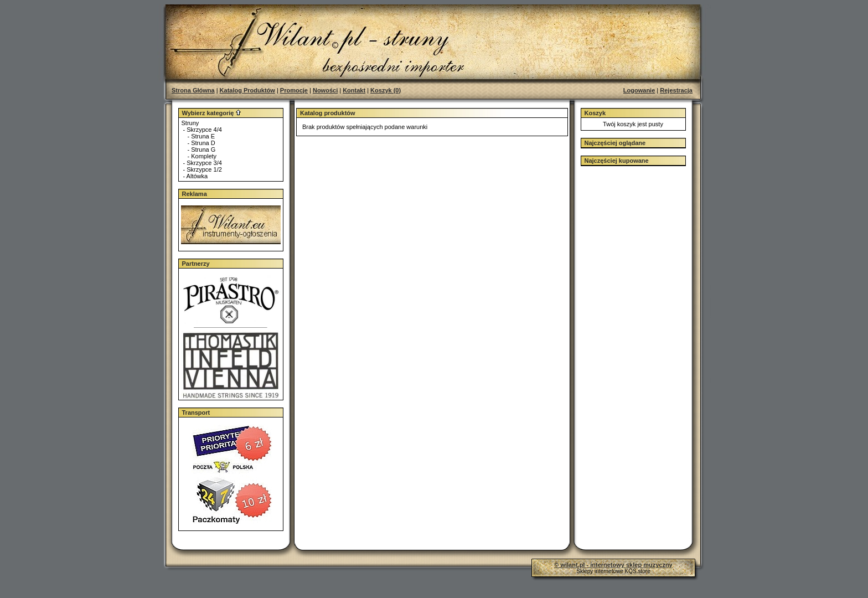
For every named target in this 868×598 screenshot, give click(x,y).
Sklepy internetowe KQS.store (613, 571)
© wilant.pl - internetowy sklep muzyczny (613, 565)
